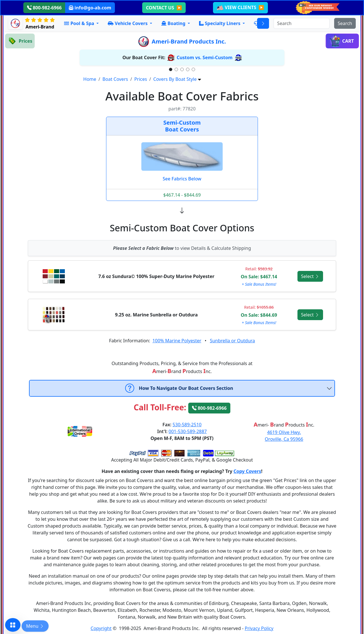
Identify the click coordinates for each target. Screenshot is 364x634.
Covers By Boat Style (175, 79)
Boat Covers (115, 79)
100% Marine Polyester (177, 341)
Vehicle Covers (128, 23)
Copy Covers (247, 471)
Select (310, 276)
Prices (141, 79)
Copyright (101, 628)
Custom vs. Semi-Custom (204, 57)
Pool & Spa (80, 23)
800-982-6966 (44, 8)
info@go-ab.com (90, 8)
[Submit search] (345, 23)
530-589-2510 (187, 425)
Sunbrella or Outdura (232, 341)
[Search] (302, 23)
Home (90, 79)
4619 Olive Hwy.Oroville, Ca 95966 (284, 436)
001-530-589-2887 (188, 431)
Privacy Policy (259, 628)
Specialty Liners (220, 23)
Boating (174, 23)
